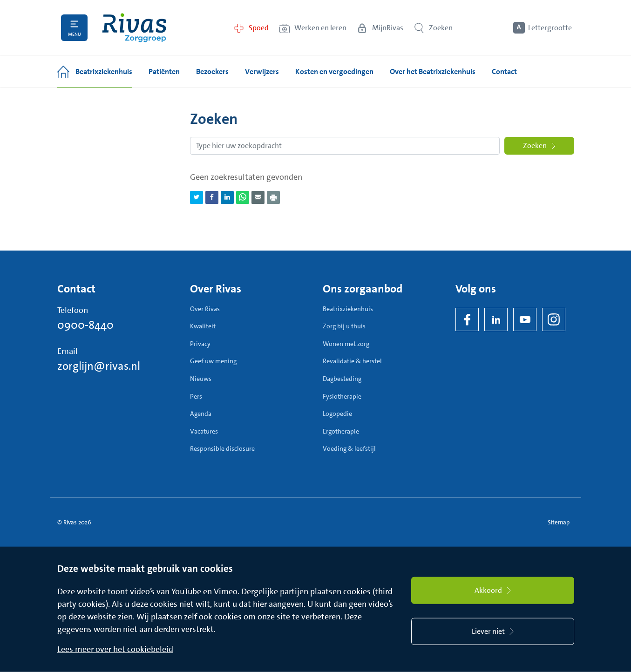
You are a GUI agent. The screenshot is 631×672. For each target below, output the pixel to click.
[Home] (134, 28)
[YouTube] (525, 319)
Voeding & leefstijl (349, 448)
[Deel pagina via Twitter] (197, 197)
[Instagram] (554, 319)
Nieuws (201, 379)
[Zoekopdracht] (345, 146)
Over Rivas (205, 309)
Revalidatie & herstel (352, 361)
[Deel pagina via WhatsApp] (243, 197)
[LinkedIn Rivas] (496, 319)
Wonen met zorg (346, 344)
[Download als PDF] (273, 197)
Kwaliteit (203, 326)
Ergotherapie (341, 431)
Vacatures (204, 431)
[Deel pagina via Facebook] (212, 197)
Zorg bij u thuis (344, 326)
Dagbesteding (342, 379)
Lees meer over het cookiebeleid (115, 649)
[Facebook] (467, 319)
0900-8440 (85, 325)
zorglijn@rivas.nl (99, 366)
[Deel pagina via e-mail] (258, 197)
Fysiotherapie (342, 396)
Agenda (201, 414)
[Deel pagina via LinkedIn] (227, 197)
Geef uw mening (213, 361)
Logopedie (337, 414)
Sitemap (559, 522)
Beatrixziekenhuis (348, 309)
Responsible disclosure (222, 448)
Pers (196, 396)
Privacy (200, 344)
